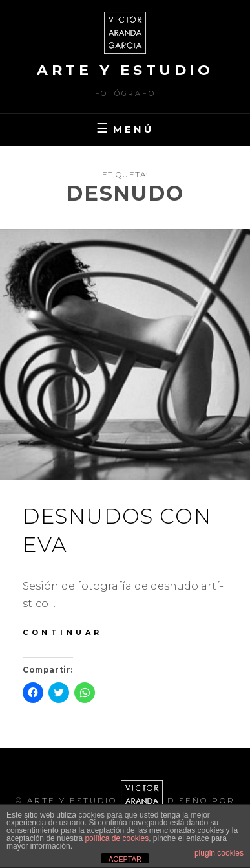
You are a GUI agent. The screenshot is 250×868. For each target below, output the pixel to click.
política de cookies (117, 838)
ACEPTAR (125, 859)
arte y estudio (125, 70)
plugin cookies (219, 853)
